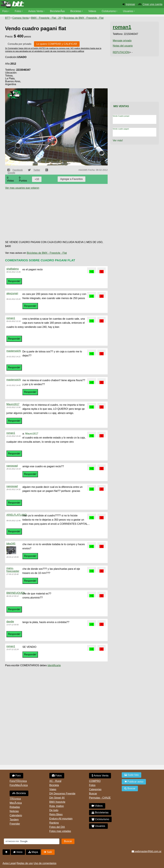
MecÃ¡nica (16, 803)
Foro (5, 11)
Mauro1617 (13, 404)
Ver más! (118, 140)
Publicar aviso (134, 782)
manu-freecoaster (13, 570)
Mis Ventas (121, 106)
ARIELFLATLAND (17, 515)
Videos (93, 11)
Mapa (33, 852)
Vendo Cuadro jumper (121, 116)
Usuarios (128, 11)
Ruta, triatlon (57, 806)
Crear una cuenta (152, 4)
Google (11, 173)
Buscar (93, 794)
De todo (54, 810)
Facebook (18, 170)
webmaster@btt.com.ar (147, 851)
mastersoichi (14, 351)
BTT (8, 18)
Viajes (53, 789)
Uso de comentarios (45, 863)
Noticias (14, 811)
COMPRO (95, 781)
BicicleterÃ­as (58, 11)
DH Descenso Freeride (62, 794)
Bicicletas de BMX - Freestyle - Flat (84, 18)
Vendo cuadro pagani (121, 129)
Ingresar (130, 4)
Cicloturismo (109, 11)
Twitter (37, 170)
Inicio (18, 852)
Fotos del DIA (57, 827)
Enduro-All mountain (61, 819)
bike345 (11, 544)
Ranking (54, 823)
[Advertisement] (56, 212)
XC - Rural (55, 781)
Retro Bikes (56, 814)
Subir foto (131, 775)
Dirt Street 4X (57, 798)
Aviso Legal (9, 863)
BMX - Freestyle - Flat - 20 (46, 18)
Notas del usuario (123, 46)
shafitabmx (13, 269)
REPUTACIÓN (121, 52)
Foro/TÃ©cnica (18, 781)
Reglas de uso (25, 863)
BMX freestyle (57, 802)
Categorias (95, 789)
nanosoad (12, 466)
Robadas (15, 807)
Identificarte (54, 665)
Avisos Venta (36, 11)
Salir (48, 852)
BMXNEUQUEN (16, 593)
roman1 (11, 318)
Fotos (18, 11)
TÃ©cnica (15, 799)
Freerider (15, 824)
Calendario (16, 815)
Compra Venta (20, 18)
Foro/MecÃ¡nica (19, 785)
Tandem (14, 820)
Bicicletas (77, 11)
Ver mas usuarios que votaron (22, 188)
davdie (10, 622)
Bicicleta (19, 793)
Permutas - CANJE (100, 798)
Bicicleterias (100, 813)
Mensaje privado (122, 41)
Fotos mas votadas (60, 831)
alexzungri (12, 293)
